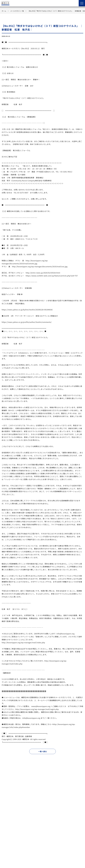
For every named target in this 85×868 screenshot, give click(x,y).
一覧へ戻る (42, 751)
